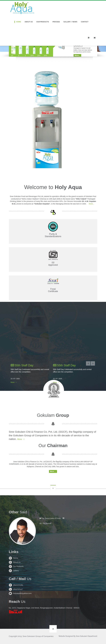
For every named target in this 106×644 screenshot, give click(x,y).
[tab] (12, 47)
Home (19, 22)
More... (91, 204)
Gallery (16, 571)
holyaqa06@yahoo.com (22, 594)
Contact (85, 22)
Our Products (43, 22)
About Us (29, 22)
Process (56, 22)
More (13, 382)
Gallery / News (70, 22)
